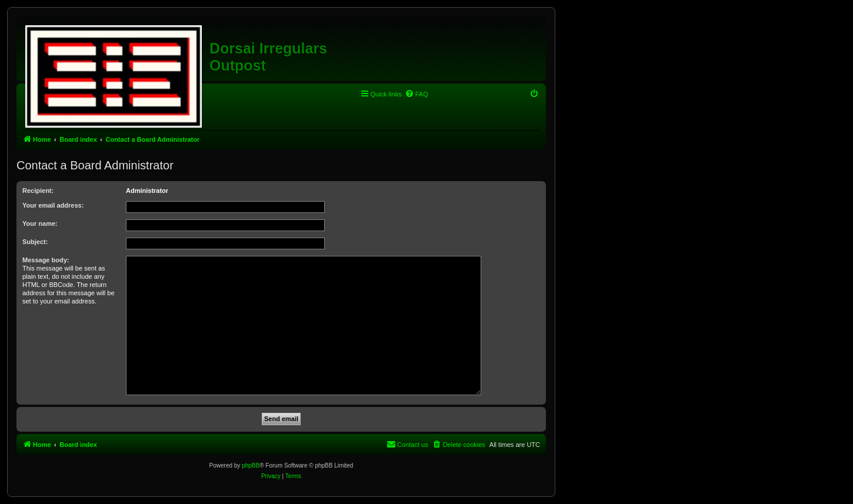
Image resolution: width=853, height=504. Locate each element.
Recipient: (38, 191)
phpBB (251, 465)
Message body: (46, 260)
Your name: (40, 223)
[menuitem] (416, 94)
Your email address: (53, 205)
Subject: (35, 242)
